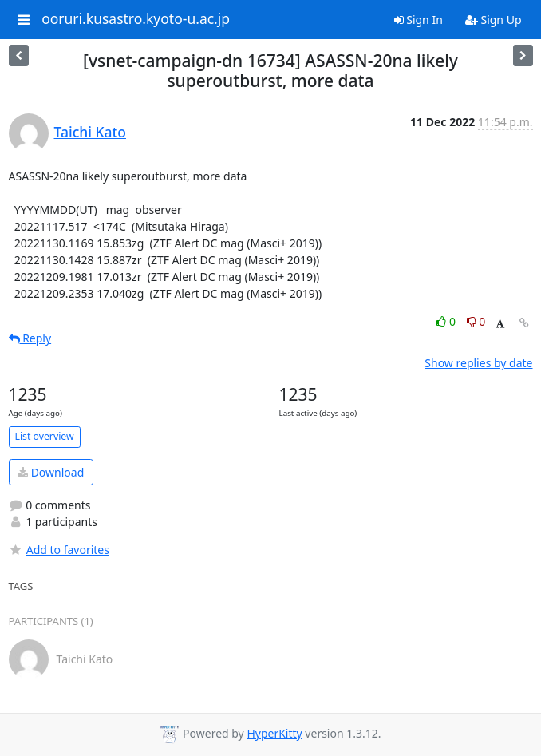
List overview (45, 436)
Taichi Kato (90, 132)
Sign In (419, 20)
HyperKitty (274, 733)
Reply (30, 338)
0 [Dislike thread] (476, 321)
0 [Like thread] (447, 321)
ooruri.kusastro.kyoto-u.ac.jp (136, 19)
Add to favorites (59, 550)
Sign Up (494, 20)
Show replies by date (478, 363)
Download (51, 472)
